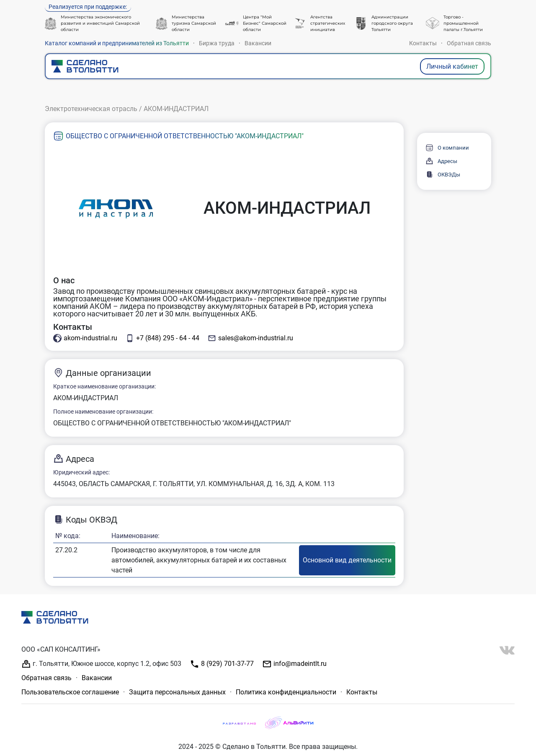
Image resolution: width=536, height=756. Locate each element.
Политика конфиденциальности (286, 692)
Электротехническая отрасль (91, 109)
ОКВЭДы (443, 175)
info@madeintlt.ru (294, 664)
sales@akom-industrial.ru (250, 338)
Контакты (423, 43)
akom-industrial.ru (85, 338)
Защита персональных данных (177, 692)
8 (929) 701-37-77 (222, 664)
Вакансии (258, 43)
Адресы (441, 161)
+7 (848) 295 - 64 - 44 (162, 338)
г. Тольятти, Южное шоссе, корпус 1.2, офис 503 (101, 664)
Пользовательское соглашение (70, 692)
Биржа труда (217, 43)
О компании (447, 148)
